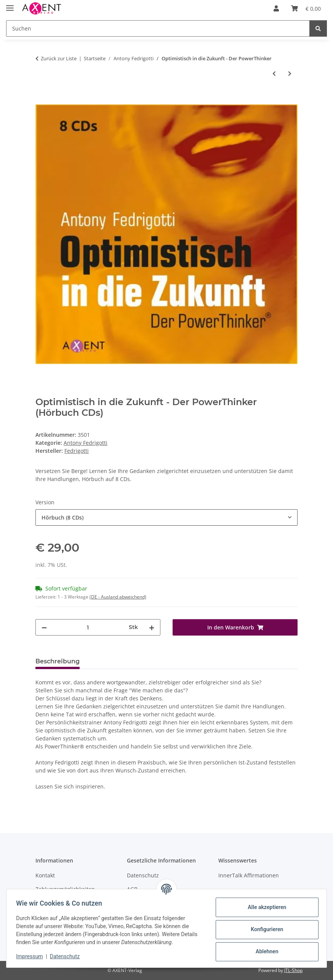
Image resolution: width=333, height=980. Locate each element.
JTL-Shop (293, 970)
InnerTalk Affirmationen (249, 875)
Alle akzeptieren (264, 907)
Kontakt (45, 875)
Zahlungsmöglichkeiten (65, 889)
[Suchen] (158, 28)
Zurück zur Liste (59, 58)
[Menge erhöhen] (152, 627)
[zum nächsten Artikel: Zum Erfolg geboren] (290, 73)
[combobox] (166, 517)
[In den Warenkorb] (42, 99)
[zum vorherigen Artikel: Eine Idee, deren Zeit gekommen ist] (274, 73)
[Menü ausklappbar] (10, 5)
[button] (276, 8)
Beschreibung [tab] (58, 661)
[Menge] (88, 627)
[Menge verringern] (44, 627)
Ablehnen (264, 951)
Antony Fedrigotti (86, 443)
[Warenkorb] (306, 8)
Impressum (32, 956)
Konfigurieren (264, 929)
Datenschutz (67, 956)
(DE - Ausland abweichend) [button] (118, 597)
